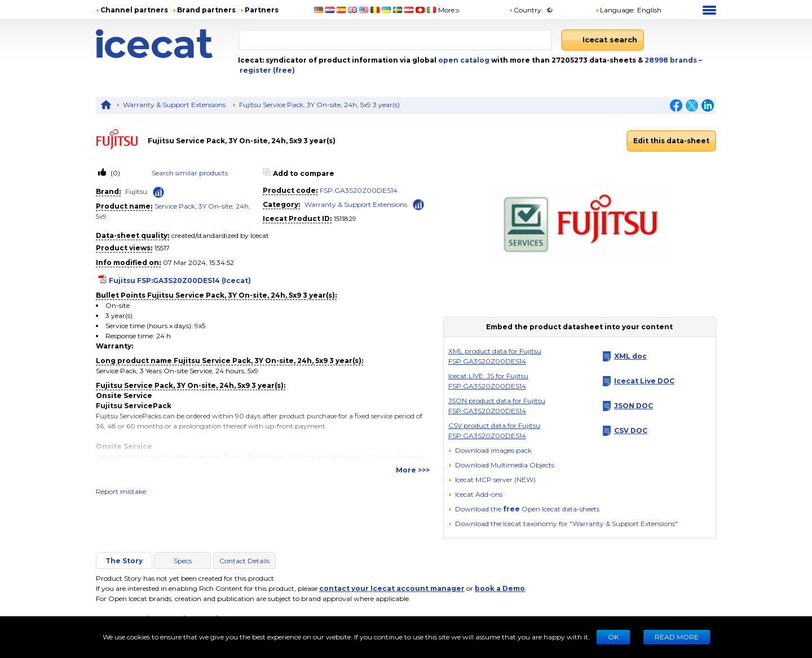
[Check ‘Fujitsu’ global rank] (158, 192)
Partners (262, 10)
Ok (613, 637)
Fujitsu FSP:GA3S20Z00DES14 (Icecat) (180, 281)
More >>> (413, 470)
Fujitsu (136, 191)
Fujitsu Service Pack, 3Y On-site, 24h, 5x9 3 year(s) (319, 105)
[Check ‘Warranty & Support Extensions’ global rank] (418, 204)
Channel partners (134, 10)
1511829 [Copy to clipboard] (345, 218)
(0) (114, 173)
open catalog (463, 60)
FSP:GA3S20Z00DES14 (359, 190)
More (450, 10)
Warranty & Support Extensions (174, 105)
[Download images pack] (490, 451)
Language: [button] (615, 10)
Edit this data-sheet (671, 141)
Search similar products (190, 173)
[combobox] (395, 40)
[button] (501, 465)
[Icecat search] (603, 40)
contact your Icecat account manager (392, 588)
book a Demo (500, 588)
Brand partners (206, 10)
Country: (526, 10)
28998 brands (672, 60)
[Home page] (167, 44)
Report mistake (121, 491)
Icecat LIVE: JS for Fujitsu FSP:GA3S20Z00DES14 (488, 381)
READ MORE (677, 637)
